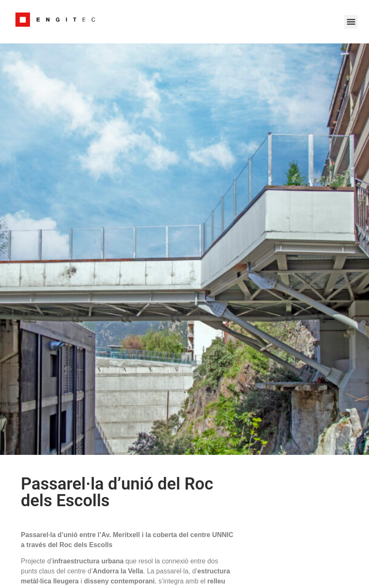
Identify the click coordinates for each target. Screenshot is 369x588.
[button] (351, 22)
